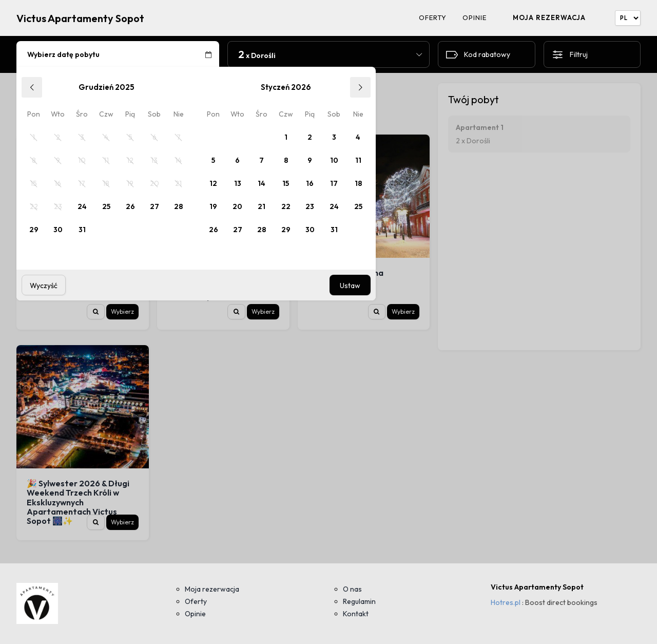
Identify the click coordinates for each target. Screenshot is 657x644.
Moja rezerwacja (549, 17)
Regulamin (359, 601)
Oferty (433, 18)
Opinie (475, 18)
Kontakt (356, 614)
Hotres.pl (506, 602)
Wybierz (122, 311)
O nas (352, 589)
